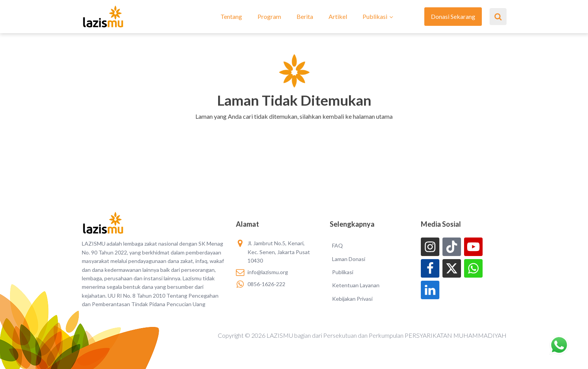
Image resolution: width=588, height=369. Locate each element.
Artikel (338, 16)
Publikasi (375, 16)
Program (269, 16)
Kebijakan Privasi (352, 299)
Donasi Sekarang (453, 16)
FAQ (337, 245)
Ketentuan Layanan (356, 285)
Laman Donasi (349, 259)
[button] (294, 126)
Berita (305, 16)
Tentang (231, 16)
